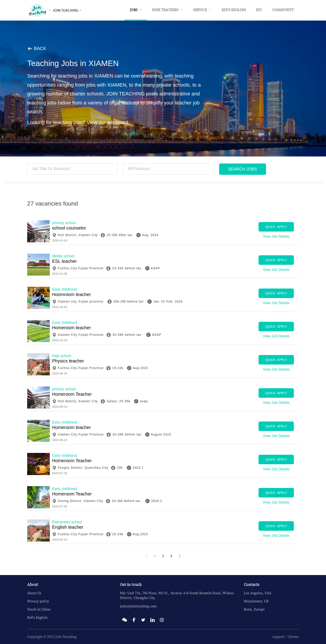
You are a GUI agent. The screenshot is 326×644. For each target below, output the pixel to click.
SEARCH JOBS (243, 169)
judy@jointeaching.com (138, 606)
